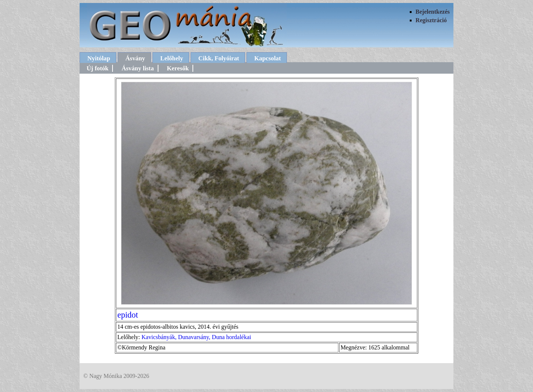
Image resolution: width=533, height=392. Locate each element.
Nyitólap (99, 58)
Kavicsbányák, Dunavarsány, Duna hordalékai (196, 337)
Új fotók (98, 68)
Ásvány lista (138, 68)
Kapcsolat (268, 58)
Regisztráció (431, 20)
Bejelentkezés (433, 12)
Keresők (178, 68)
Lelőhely (172, 58)
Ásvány (135, 58)
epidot (128, 315)
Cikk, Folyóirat (219, 58)
